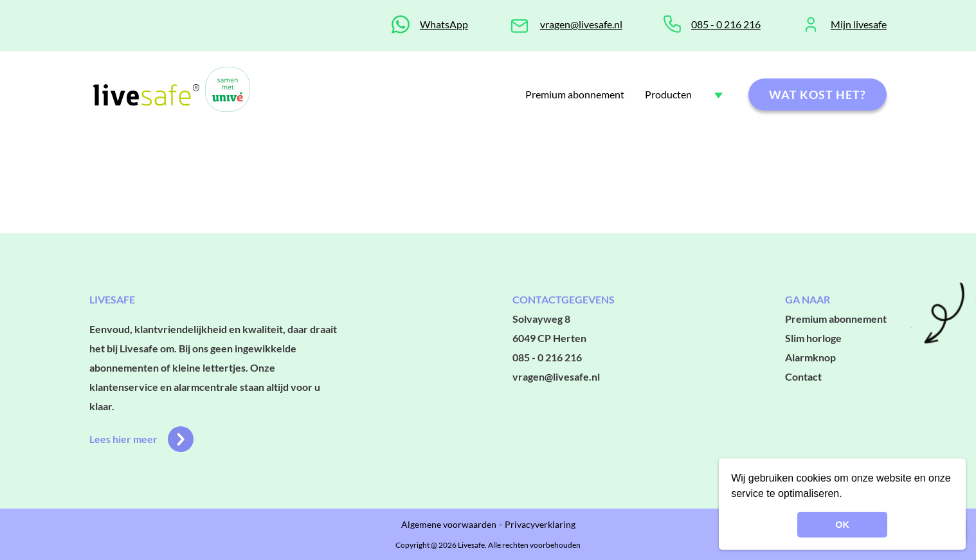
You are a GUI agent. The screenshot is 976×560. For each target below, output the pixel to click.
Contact (803, 376)
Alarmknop (810, 357)
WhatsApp (444, 24)
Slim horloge (813, 338)
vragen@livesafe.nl (581, 24)
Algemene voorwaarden (449, 524)
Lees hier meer (141, 439)
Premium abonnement (575, 94)
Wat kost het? (818, 95)
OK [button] (842, 525)
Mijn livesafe (859, 24)
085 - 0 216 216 (726, 24)
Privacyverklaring (540, 524)
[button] (847, 495)
